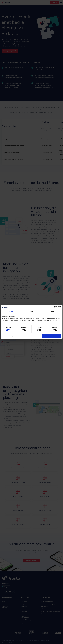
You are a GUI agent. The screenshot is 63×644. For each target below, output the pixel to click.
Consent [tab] (11, 311)
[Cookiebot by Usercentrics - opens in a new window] (55, 307)
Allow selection (31, 336)
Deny (11, 336)
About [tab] (52, 311)
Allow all (52, 336)
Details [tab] (32, 311)
